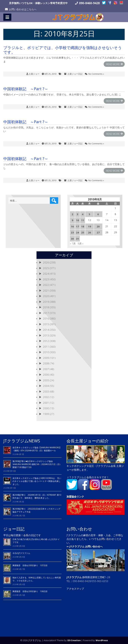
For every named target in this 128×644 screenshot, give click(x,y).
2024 (46, 273)
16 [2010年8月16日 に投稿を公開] (72, 226)
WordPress (102, 640)
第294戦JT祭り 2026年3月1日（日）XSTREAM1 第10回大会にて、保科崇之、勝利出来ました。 (37, 496)
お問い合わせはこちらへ (23, 9)
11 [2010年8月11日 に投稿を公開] (83, 220)
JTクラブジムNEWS (22, 441)
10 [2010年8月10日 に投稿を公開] (77, 220)
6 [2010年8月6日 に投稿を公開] (98, 214)
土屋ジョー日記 (75, 74)
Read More (113, 64)
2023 (46, 279)
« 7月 (73, 243)
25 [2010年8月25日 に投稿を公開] (83, 232)
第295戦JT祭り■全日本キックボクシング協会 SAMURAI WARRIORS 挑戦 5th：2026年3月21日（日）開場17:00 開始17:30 (37, 464)
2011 (46, 346)
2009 (46, 358)
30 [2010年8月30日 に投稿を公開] (72, 238)
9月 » (80, 243)
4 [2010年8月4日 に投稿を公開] (83, 214)
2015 (46, 324)
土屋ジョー (34, 74)
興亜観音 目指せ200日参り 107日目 (30, 565)
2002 (46, 397)
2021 (46, 290)
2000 (46, 408)
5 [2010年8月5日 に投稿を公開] (89, 214)
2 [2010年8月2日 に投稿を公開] (72, 214)
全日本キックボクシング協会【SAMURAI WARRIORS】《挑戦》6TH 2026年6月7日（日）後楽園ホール (37, 449)
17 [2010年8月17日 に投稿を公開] (77, 226)
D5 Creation (74, 640)
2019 (46, 302)
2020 (46, 296)
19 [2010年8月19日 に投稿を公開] (89, 226)
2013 (46, 335)
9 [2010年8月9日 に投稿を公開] (72, 220)
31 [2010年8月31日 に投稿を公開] (77, 238)
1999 (46, 414)
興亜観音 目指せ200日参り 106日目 (30, 591)
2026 (46, 262)
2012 (46, 341)
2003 (46, 391)
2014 (46, 330)
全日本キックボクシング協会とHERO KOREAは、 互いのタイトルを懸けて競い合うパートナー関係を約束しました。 (37, 481)
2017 (46, 313)
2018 (46, 307)
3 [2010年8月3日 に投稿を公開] (77, 214)
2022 (46, 285)
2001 (46, 403)
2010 (46, 352)
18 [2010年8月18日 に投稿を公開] (83, 226)
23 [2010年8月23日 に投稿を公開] (72, 232)
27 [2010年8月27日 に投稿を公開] (98, 232)
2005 (46, 380)
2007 (46, 369)
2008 (46, 363)
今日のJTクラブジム (21, 553)
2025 (46, 268)
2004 (46, 386)
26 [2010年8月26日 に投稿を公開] (89, 232)
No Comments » (96, 74)
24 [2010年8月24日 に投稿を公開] (77, 232)
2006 (46, 374)
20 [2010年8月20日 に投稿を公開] (98, 226)
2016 (46, 318)
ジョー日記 (14, 529)
